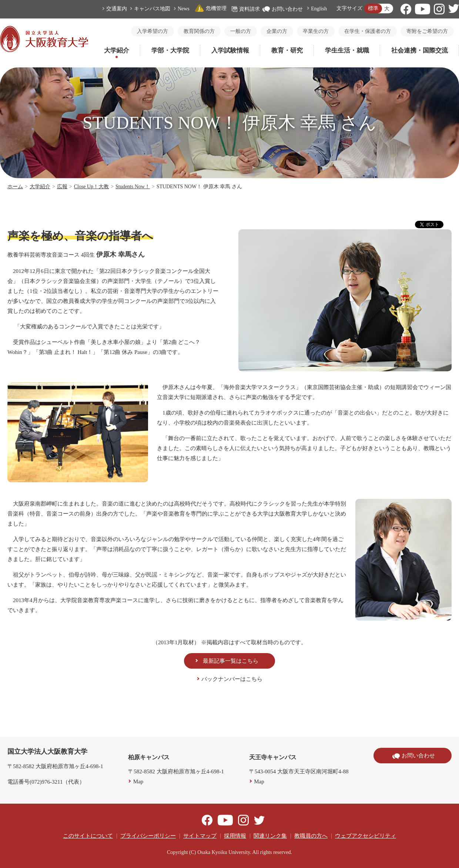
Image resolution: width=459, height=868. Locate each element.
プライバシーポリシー (148, 836)
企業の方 (277, 31)
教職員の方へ (311, 836)
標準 (373, 8)
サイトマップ (200, 836)
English (319, 9)
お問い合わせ (283, 9)
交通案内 (117, 9)
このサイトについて (88, 836)
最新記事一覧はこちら (231, 661)
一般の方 (241, 31)
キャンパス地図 (152, 9)
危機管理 (211, 8)
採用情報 (235, 836)
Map (138, 781)
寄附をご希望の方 (427, 31)
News (184, 9)
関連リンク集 (270, 836)
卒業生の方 (316, 31)
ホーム (15, 187)
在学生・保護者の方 (368, 31)
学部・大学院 (170, 50)
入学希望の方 (153, 31)
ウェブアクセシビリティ (366, 836)
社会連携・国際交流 (420, 50)
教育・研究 (287, 50)
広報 (62, 187)
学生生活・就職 (347, 50)
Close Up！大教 (91, 187)
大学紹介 (117, 50)
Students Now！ (133, 187)
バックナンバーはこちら (232, 679)
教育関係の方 (199, 31)
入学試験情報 (230, 50)
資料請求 (246, 9)
